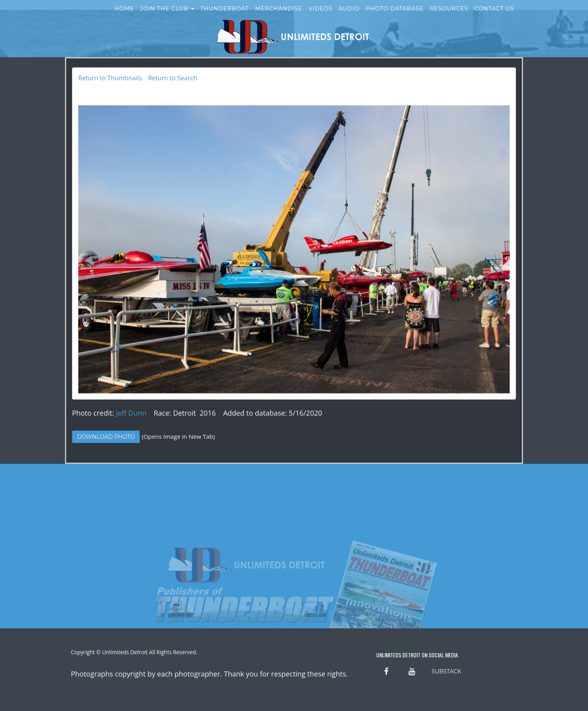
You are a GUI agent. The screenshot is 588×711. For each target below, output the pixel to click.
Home (124, 15)
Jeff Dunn (131, 413)
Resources (449, 15)
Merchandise (279, 15)
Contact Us (494, 15)
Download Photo (106, 437)
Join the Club (167, 15)
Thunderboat (225, 15)
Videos (320, 15)
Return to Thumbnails (110, 78)
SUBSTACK (446, 671)
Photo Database (395, 15)
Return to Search (172, 78)
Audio (349, 15)
